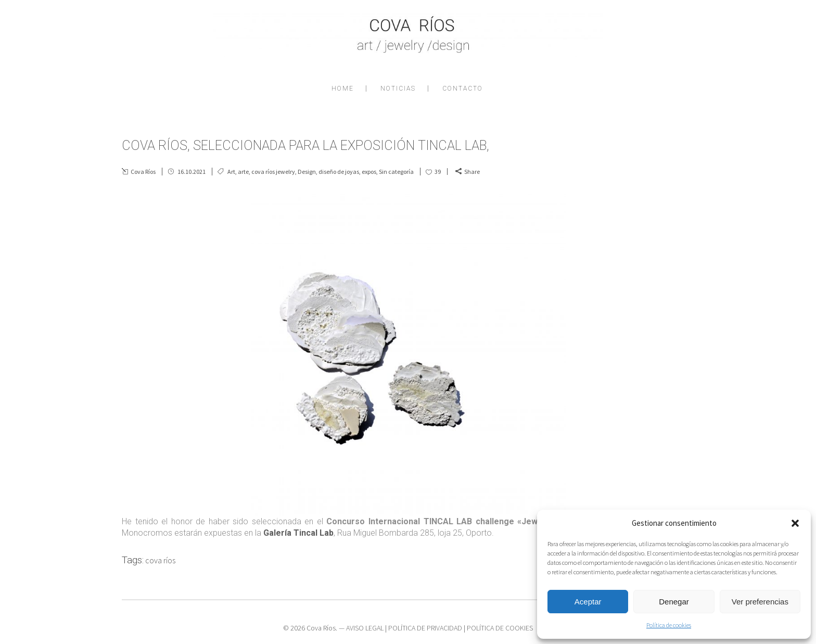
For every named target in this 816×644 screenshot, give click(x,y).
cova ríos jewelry (273, 172)
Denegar (674, 602)
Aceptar (588, 602)
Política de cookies (669, 625)
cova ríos (160, 560)
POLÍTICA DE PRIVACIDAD (425, 628)
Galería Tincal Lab (298, 533)
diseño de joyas (339, 172)
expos (369, 172)
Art (231, 172)
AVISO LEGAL (365, 628)
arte (243, 172)
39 (438, 172)
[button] (795, 523)
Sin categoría (396, 172)
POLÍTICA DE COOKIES (500, 628)
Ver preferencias (760, 602)
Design (307, 172)
